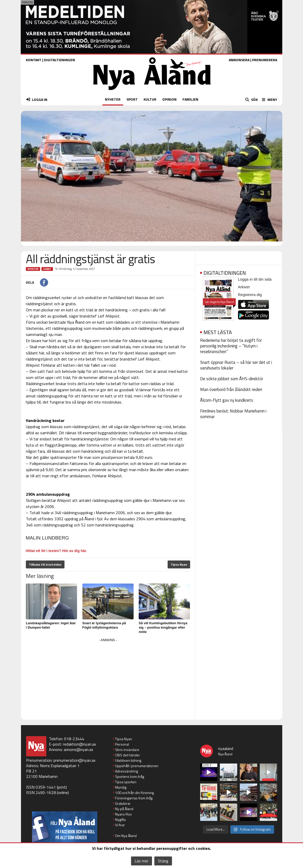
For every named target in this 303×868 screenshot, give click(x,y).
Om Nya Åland (126, 836)
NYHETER (113, 99)
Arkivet (244, 287)
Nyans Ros (123, 814)
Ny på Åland (124, 809)
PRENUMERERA (265, 60)
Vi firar (120, 825)
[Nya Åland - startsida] (152, 91)
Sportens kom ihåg (130, 776)
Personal (122, 744)
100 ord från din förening (134, 793)
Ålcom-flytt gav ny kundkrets (227, 400)
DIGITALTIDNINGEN (59, 60)
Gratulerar (123, 803)
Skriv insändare (127, 750)
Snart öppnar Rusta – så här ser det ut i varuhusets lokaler (236, 365)
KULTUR (150, 99)
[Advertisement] (108, 679)
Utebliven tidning (128, 760)
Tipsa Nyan (179, 564)
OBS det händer (128, 755)
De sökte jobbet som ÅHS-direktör (232, 379)
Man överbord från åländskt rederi (231, 389)
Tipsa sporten (126, 782)
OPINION (169, 99)
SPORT (132, 99)
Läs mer (142, 861)
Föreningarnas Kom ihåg (134, 798)
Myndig (121, 787)
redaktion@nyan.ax (79, 744)
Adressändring (127, 771)
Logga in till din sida (255, 279)
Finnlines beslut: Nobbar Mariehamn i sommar (233, 414)
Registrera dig (250, 295)
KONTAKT (34, 60)
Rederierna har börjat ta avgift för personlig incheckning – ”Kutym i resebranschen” (231, 346)
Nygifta (120, 819)
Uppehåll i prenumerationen (137, 766)
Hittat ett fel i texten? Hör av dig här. (57, 551)
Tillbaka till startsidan (45, 564)
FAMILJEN (190, 99)
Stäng (163, 861)
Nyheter (33, 269)
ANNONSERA (239, 60)
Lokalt (47, 269)
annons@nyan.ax (78, 749)
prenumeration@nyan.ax (74, 760)
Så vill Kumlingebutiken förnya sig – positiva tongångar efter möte (163, 627)
